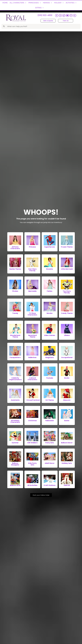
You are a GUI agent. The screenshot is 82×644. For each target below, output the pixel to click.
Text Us (66, 21)
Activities (71, 3)
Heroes (48, 3)
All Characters (18, 3)
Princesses (35, 3)
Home (5, 3)
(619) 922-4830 (45, 15)
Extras (39, 8)
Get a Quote (48, 21)
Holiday (59, 3)
